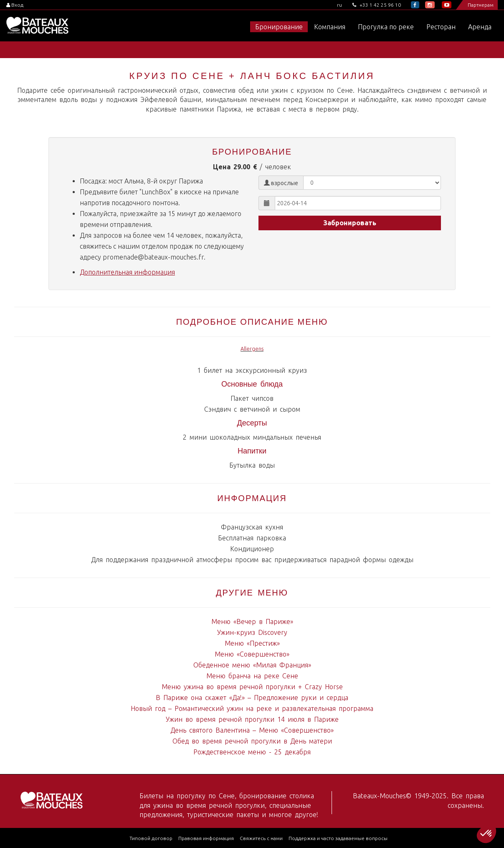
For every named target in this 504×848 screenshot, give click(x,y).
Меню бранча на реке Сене (252, 676)
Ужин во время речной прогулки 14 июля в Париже (252, 719)
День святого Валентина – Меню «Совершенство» (252, 730)
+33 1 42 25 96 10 (377, 5)
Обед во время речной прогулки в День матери (252, 741)
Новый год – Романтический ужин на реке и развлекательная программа (252, 708)
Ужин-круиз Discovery (252, 632)
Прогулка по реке (386, 27)
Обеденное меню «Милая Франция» (252, 665)
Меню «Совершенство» (252, 654)
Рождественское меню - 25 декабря (252, 752)
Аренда (480, 27)
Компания (330, 27)
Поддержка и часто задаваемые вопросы (338, 838)
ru (339, 5)
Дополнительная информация (127, 272)
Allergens (252, 349)
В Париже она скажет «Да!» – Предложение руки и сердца (252, 698)
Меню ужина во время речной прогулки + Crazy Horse (252, 687)
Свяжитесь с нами (261, 838)
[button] (486, 834)
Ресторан (441, 27)
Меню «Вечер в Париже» (252, 621)
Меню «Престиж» (252, 643)
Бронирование (279, 27)
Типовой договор (151, 838)
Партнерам (481, 5)
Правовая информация (206, 838)
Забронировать (350, 223)
